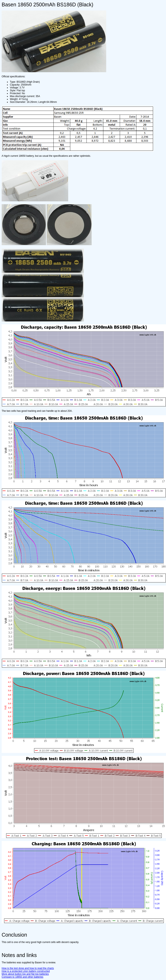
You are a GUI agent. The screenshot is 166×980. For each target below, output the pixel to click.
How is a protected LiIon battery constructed (26, 971)
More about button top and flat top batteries (25, 974)
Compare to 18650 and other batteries (22, 977)
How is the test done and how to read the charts (28, 968)
